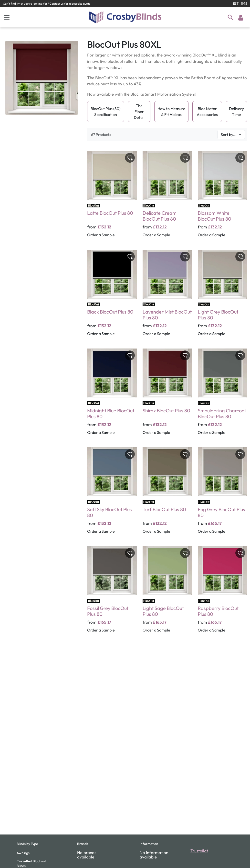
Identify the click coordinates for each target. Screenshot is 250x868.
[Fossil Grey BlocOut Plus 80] (112, 593)
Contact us (57, 4)
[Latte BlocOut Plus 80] (112, 197)
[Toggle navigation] (7, 17)
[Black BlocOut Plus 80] (112, 296)
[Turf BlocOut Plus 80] (167, 494)
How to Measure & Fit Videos (171, 112)
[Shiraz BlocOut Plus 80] (167, 395)
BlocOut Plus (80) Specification (106, 112)
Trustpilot (199, 851)
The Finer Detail (139, 112)
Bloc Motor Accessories (207, 112)
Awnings (23, 853)
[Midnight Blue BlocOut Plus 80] (112, 395)
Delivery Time (236, 112)
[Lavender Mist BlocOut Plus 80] (167, 296)
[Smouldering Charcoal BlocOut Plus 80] (222, 395)
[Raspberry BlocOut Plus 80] (222, 593)
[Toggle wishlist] (130, 158)
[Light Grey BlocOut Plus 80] (222, 296)
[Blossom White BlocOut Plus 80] (222, 197)
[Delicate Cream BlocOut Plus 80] (167, 197)
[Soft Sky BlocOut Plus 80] (112, 494)
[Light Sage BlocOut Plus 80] (167, 593)
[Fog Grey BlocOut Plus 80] (222, 494)
